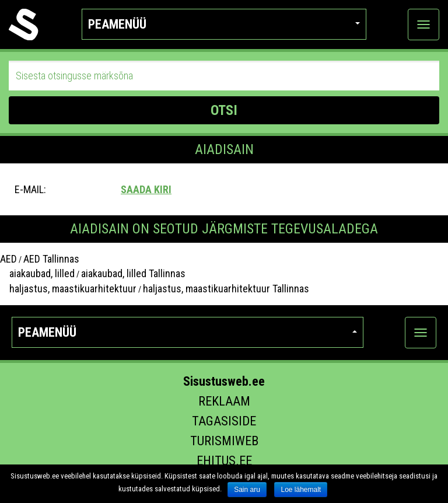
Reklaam (224, 401)
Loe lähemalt (301, 490)
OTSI (224, 110)
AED (8, 259)
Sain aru (247, 490)
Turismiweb (224, 441)
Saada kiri (146, 189)
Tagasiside (224, 421)
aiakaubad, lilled (37, 273)
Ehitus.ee (224, 461)
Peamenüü (224, 24)
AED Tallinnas (51, 259)
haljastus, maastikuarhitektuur (68, 289)
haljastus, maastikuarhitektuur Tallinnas (226, 289)
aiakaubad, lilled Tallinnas (133, 273)
